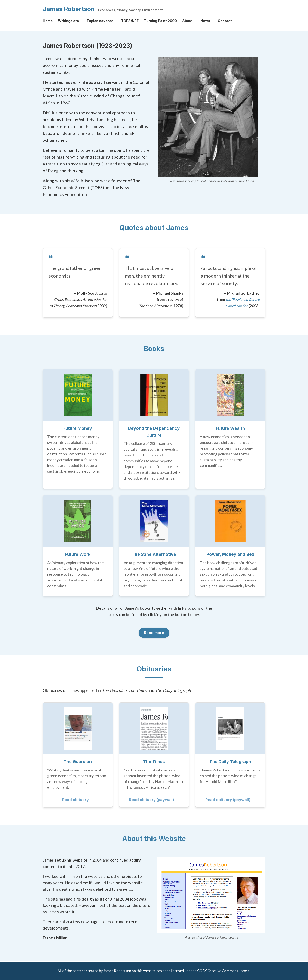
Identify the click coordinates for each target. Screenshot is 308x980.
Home (48, 21)
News (205, 21)
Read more (154, 633)
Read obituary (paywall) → (154, 800)
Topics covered (100, 21)
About (187, 21)
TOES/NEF (130, 21)
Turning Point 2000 (160, 21)
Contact (225, 21)
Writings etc (68, 21)
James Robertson (69, 9)
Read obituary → (78, 800)
